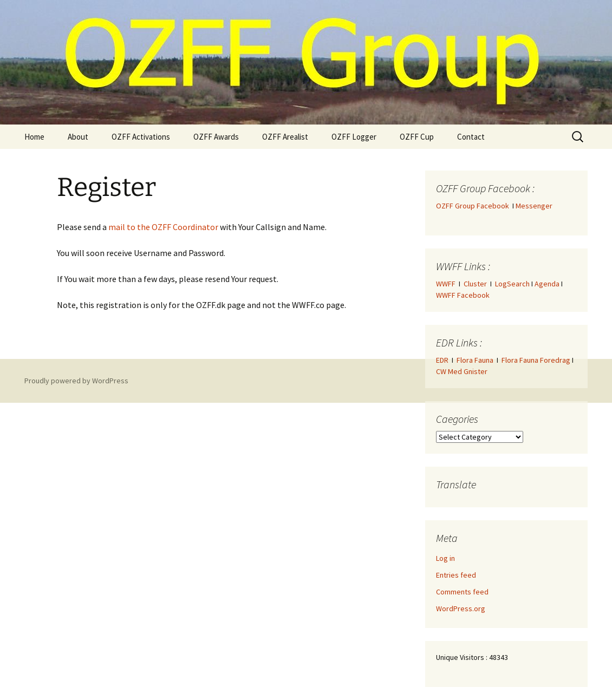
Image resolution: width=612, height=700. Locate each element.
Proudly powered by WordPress (76, 381)
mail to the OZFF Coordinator (163, 227)
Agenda (547, 284)
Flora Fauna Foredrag (536, 360)
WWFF (446, 284)
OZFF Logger (354, 137)
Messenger (534, 206)
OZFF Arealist (285, 137)
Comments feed (462, 592)
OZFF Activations (141, 137)
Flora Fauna (475, 360)
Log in (445, 558)
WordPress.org (461, 609)
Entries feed (456, 575)
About (78, 137)
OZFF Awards (216, 137)
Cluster (475, 284)
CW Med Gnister (462, 371)
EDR (442, 360)
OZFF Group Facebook (474, 206)
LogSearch (512, 284)
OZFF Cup (417, 137)
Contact (471, 137)
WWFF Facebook (463, 295)
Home (34, 137)
